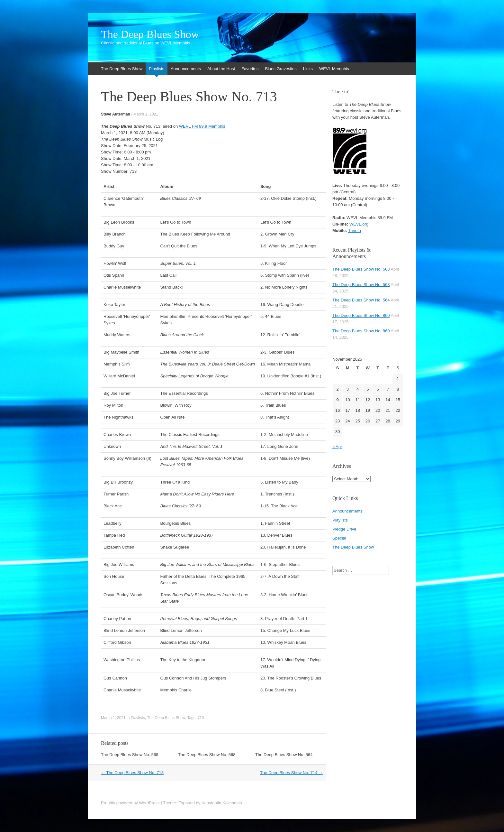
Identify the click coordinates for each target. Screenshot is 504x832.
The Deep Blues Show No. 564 (284, 755)
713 (201, 718)
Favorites (250, 69)
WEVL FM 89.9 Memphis (202, 126)
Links (308, 69)
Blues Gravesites (281, 69)
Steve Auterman (116, 114)
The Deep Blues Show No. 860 (361, 315)
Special (339, 538)
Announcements (186, 69)
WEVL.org (359, 224)
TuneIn (355, 231)
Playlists (157, 69)
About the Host (221, 69)
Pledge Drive (344, 529)
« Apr (337, 447)
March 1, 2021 (146, 114)
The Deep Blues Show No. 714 (291, 773)
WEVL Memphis (334, 69)
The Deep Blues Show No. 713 (132, 773)
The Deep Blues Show (150, 34)
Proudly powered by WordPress (130, 803)
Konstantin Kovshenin (222, 803)
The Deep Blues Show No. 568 (130, 755)
